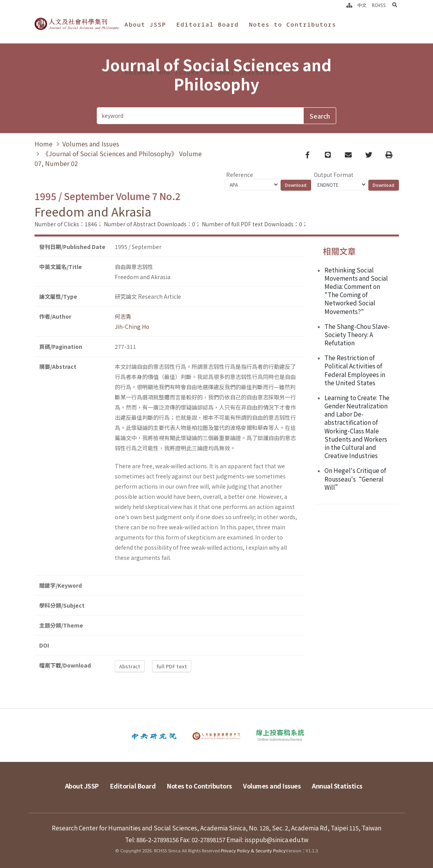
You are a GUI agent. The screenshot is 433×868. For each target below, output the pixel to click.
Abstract (130, 666)
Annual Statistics (245, 72)
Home (43, 144)
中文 (362, 5)
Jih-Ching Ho (132, 327)
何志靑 (123, 316)
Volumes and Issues (162, 72)
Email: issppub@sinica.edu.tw (267, 839)
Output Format (334, 175)
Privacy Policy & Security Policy (253, 850)
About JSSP (145, 24)
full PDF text (172, 666)
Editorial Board (207, 24)
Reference (240, 175)
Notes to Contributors (293, 24)
